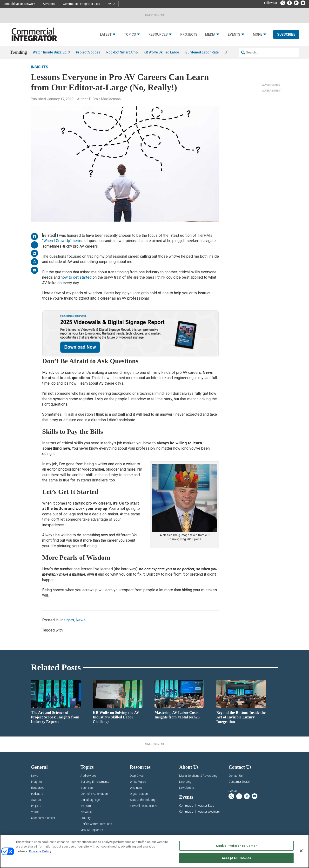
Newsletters (187, 794)
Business (87, 794)
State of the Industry (143, 806)
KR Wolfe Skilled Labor (161, 52)
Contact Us (236, 782)
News (81, 626)
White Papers (138, 788)
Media (210, 35)
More (258, 35)
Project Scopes (88, 52)
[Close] (301, 851)
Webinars (136, 794)
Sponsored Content (43, 825)
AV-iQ (111, 4)
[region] (154, 851)
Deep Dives (137, 782)
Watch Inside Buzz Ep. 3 (51, 52)
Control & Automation (94, 800)
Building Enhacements (95, 788)
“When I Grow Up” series (63, 247)
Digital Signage (90, 806)
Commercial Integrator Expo (81, 4)
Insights (40, 74)
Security (86, 825)
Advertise (49, 4)
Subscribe (286, 34)
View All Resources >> (144, 812)
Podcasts (37, 800)
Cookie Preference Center (236, 846)
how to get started (76, 284)
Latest (106, 35)
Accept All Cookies (236, 858)
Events (234, 35)
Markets (86, 812)
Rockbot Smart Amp (122, 52)
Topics (130, 35)
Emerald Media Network (19, 4)
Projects (189, 35)
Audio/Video (88, 782)
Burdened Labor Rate (202, 52)
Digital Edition (139, 800)
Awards (36, 806)
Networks (87, 819)
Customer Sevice (239, 788)
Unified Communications (96, 831)
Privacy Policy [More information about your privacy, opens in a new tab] (40, 851)
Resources (158, 35)
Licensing (185, 788)
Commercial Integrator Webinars (199, 818)
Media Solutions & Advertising (198, 782)
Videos (35, 819)
